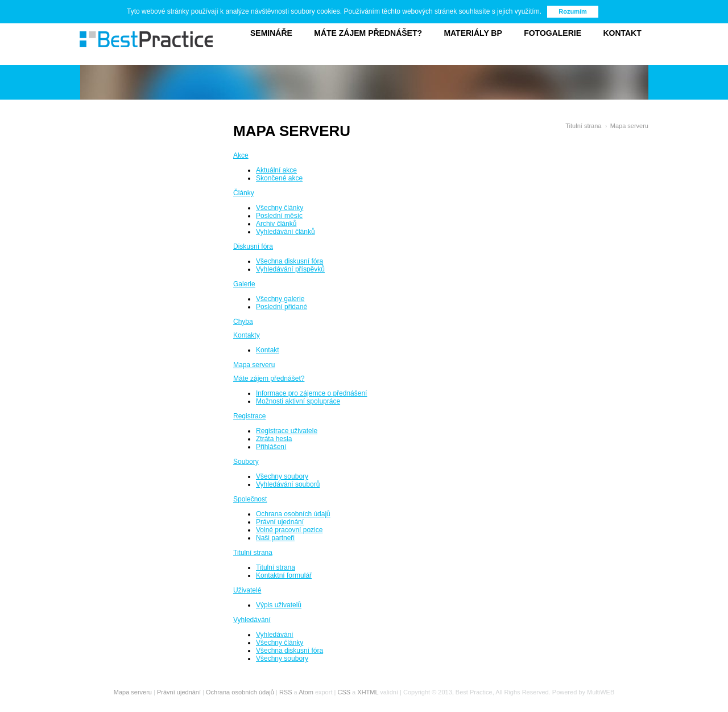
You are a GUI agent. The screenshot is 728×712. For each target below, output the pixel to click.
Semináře (271, 33)
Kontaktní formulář (284, 575)
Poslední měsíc (279, 216)
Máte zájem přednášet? (368, 33)
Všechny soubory (282, 476)
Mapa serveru (629, 126)
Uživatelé (247, 590)
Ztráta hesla (274, 439)
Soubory (246, 462)
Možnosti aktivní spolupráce (298, 401)
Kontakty (247, 335)
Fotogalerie (553, 33)
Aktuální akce (276, 170)
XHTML (368, 692)
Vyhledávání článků (286, 232)
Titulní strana (583, 126)
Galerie (244, 284)
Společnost (250, 499)
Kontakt (622, 33)
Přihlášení (271, 447)
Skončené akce (279, 178)
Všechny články (280, 208)
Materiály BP (473, 33)
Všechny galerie (280, 299)
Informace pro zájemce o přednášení (311, 393)
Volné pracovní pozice (289, 530)
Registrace (249, 416)
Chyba (243, 322)
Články (244, 193)
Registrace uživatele (287, 431)
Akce (241, 155)
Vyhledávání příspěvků (290, 269)
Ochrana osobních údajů (293, 514)
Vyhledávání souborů (288, 484)
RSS (286, 692)
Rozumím (573, 11)
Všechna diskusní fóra (289, 261)
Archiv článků (276, 224)
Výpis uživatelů (279, 605)
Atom (306, 692)
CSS (344, 692)
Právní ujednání (280, 522)
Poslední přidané (282, 307)
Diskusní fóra (253, 246)
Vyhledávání (252, 620)
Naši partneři (275, 538)
